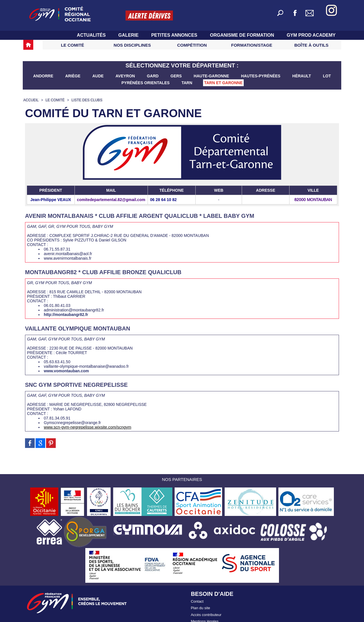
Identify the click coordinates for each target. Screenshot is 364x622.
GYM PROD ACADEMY (311, 35)
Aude (99, 76)
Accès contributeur (206, 613)
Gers (177, 76)
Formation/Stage (252, 45)
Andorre (44, 76)
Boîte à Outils (311, 45)
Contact (197, 601)
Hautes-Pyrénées (261, 76)
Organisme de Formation (243, 35)
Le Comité (73, 45)
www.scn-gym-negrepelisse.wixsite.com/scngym (86, 427)
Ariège (73, 76)
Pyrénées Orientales (146, 83)
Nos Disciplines (132, 45)
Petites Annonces (175, 35)
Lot (327, 76)
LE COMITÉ (54, 100)
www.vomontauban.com (65, 371)
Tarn (187, 83)
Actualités (92, 35)
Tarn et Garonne (223, 83)
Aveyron (126, 76)
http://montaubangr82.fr (65, 315)
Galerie (129, 35)
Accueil (31, 100)
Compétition (192, 45)
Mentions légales (205, 619)
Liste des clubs (85, 100)
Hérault (302, 76)
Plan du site (200, 607)
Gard (153, 76)
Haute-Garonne (212, 76)
